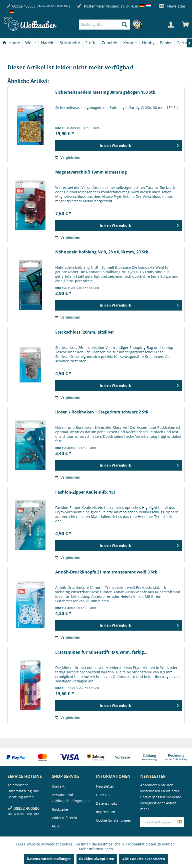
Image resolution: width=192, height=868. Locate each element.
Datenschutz (106, 803)
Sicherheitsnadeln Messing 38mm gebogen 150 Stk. (106, 92)
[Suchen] (124, 25)
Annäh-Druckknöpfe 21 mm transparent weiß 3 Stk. (107, 572)
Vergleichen (68, 157)
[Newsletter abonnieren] (180, 822)
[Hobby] (148, 43)
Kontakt (58, 786)
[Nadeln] (48, 43)
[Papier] (166, 43)
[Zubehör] (110, 43)
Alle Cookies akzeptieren (144, 859)
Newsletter (172, 6)
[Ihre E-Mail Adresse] (158, 822)
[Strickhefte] (70, 43)
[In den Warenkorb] (118, 146)
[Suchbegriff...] (104, 25)
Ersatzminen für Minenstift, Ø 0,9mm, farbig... (101, 652)
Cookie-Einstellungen (114, 820)
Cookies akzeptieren (97, 859)
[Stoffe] (91, 43)
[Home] (11, 43)
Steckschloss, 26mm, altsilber (85, 332)
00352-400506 (24, 6)
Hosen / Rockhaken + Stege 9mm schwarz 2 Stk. (102, 412)
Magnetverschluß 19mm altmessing (91, 172)
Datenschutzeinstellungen (49, 859)
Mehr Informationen (96, 849)
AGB (55, 826)
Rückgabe (60, 809)
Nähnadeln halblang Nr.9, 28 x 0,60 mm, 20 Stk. (102, 252)
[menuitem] (112, 25)
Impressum (105, 812)
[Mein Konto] (171, 25)
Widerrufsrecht (64, 818)
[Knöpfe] (130, 43)
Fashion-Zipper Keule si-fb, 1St (85, 492)
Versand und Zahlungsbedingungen (71, 798)
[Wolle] (30, 43)
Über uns (104, 795)
